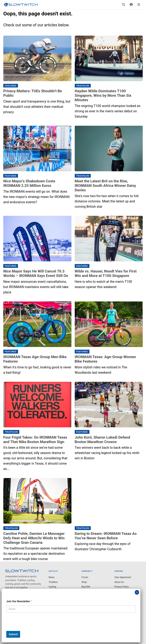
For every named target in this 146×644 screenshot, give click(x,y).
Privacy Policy (122, 587)
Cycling (52, 587)
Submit (13, 634)
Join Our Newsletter (19, 601)
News (52, 577)
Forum (85, 577)
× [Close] (137, 592)
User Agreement (123, 577)
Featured (11, 86)
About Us (119, 582)
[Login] (131, 5)
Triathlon (83, 86)
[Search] (124, 5)
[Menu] (139, 5)
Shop (84, 582)
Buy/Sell (86, 587)
